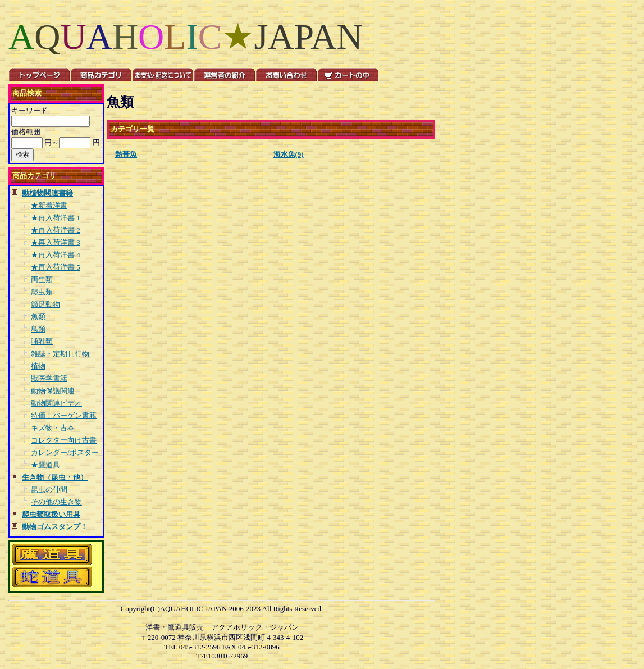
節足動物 (45, 304)
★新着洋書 (49, 205)
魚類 (38, 317)
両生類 (42, 279)
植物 (38, 366)
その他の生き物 (56, 502)
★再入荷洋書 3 (56, 242)
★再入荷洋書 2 (56, 230)
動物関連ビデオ (56, 403)
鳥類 (38, 329)
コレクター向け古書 (64, 440)
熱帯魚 (126, 154)
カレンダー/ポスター (65, 452)
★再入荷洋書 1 (56, 218)
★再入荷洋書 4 (56, 255)
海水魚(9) (289, 154)
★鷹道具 (45, 465)
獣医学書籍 (49, 378)
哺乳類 (42, 341)
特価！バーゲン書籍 (64, 415)
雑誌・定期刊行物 (60, 354)
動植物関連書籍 (47, 193)
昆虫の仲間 (49, 490)
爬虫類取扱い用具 (51, 514)
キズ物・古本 (53, 428)
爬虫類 (42, 292)
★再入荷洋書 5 (56, 267)
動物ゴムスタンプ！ (55, 527)
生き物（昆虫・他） (55, 477)
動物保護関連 (53, 391)
